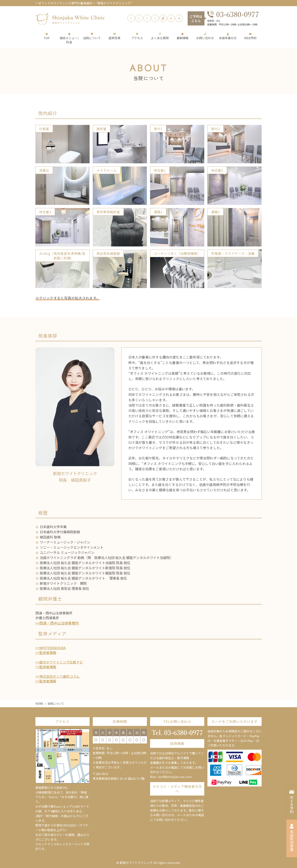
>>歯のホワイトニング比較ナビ (59, 662)
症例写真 (114, 36)
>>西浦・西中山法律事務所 (57, 623)
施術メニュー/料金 (69, 38)
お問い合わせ (205, 36)
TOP (47, 36)
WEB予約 (250, 36)
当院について (92, 36)
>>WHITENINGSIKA (51, 648)
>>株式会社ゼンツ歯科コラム (57, 676)
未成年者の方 (228, 36)
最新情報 (183, 36)
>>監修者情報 (46, 653)
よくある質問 (160, 36)
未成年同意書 (292, 838)
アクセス (137, 36)
